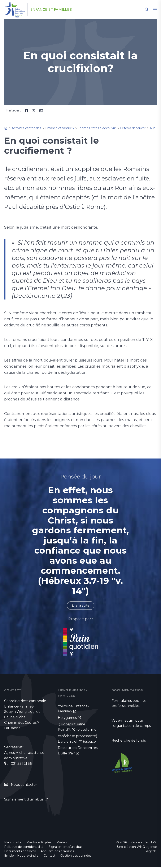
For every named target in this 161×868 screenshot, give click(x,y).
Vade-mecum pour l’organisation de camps (131, 724)
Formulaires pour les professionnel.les (129, 704)
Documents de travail (20, 852)
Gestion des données (76, 857)
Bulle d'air (66, 754)
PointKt (64, 731)
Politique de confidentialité (24, 848)
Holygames (67, 719)
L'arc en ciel (68, 743)
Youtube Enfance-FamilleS (73, 710)
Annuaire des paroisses (57, 852)
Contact (49, 857)
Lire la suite (80, 606)
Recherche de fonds (129, 742)
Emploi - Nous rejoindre (21, 857)
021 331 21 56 (21, 764)
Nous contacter (24, 785)
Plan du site (13, 843)
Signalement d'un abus (24, 800)
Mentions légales (39, 843)
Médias (62, 843)
